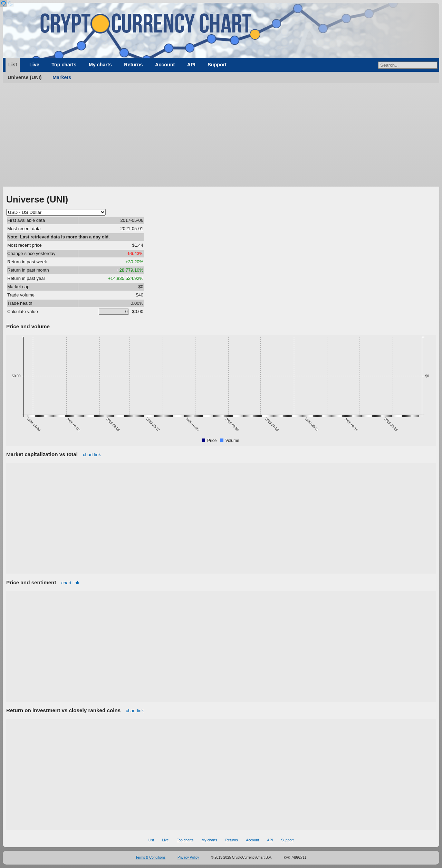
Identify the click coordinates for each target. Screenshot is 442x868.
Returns (133, 65)
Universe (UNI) (25, 77)
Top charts (64, 65)
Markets (62, 77)
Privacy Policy (188, 857)
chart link (92, 455)
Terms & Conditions (151, 857)
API (191, 65)
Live (34, 65)
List (13, 65)
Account (165, 65)
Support (217, 65)
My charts (100, 65)
